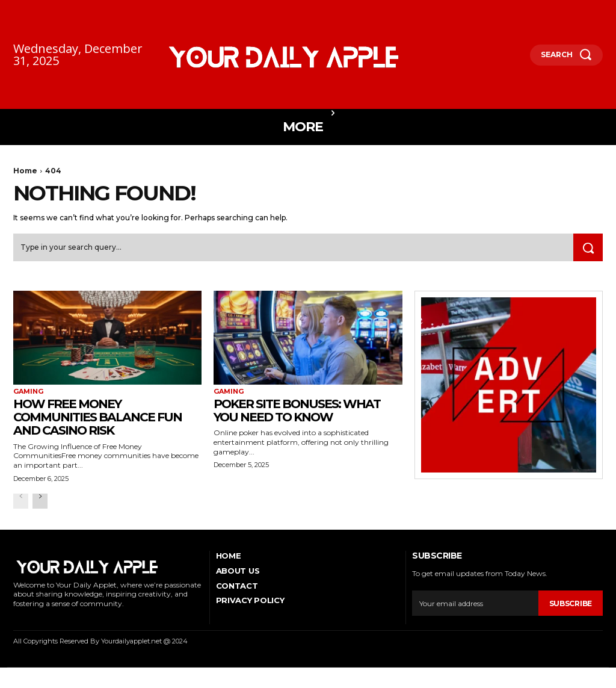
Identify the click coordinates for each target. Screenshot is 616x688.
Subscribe (571, 611)
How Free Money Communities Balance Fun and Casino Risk (96, 421)
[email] (475, 612)
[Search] (587, 249)
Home (25, 171)
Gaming (28, 393)
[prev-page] (21, 509)
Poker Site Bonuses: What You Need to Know (289, 421)
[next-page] (40, 509)
